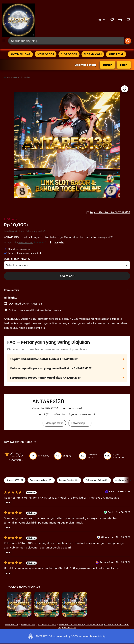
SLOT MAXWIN (94, 54)
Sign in (101, 20)
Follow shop (78, 424)
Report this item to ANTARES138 (108, 213)
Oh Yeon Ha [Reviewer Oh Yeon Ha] (107, 538)
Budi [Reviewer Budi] (112, 492)
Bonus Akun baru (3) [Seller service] (41, 481)
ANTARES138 (26, 243)
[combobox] (66, 41)
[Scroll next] (130, 481)
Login (124, 65)
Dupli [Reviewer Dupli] (111, 512)
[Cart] (128, 20)
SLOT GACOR (69, 54)
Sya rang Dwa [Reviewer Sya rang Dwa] (107, 563)
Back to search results (18, 78)
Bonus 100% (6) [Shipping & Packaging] (15, 481)
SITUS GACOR (44, 54)
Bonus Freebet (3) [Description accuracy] (69, 481)
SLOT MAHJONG (18, 54)
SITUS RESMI (119, 54)
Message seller (54, 424)
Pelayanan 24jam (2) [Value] (97, 481)
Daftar (107, 65)
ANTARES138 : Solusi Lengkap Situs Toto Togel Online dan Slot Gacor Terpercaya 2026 (59, 237)
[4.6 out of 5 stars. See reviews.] (40, 243)
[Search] (128, 41)
